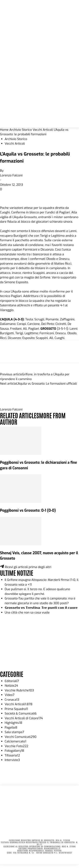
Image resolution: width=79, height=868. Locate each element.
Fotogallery (14, 751)
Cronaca (12, 700)
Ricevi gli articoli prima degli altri (26, 567)
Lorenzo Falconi (11, 175)
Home (4, 130)
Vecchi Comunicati (21, 737)
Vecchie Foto (17, 746)
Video (10, 695)
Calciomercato (16, 741)
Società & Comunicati (21, 713)
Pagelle (11, 728)
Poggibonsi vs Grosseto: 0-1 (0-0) (28, 510)
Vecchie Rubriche (19, 690)
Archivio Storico (21, 130)
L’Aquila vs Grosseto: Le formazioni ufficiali (47, 384)
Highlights (14, 723)
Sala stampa (14, 732)
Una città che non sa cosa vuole (27, 612)
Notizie (11, 686)
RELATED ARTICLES (19, 415)
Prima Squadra (16, 709)
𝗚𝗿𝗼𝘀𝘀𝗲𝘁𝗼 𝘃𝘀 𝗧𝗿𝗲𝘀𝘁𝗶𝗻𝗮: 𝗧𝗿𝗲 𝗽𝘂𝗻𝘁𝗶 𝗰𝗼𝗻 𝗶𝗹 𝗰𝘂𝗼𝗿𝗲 (41, 608)
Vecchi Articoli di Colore (24, 718)
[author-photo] (10, 405)
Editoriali (12, 681)
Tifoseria (12, 755)
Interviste (12, 760)
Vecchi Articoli (43, 130)
